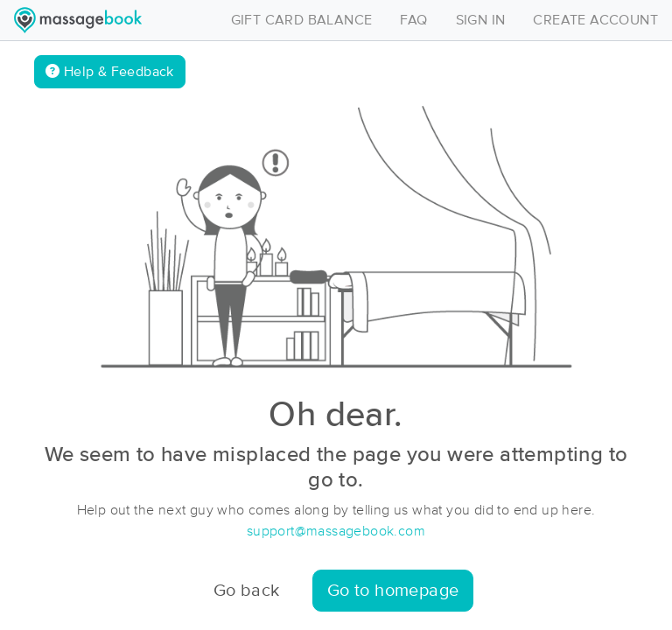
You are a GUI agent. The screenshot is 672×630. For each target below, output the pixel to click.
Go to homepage (393, 591)
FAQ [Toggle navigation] (413, 20)
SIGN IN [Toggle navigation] (481, 20)
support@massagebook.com (336, 531)
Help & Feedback (110, 71)
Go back (247, 591)
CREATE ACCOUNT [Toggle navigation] (595, 20)
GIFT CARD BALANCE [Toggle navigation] (302, 20)
